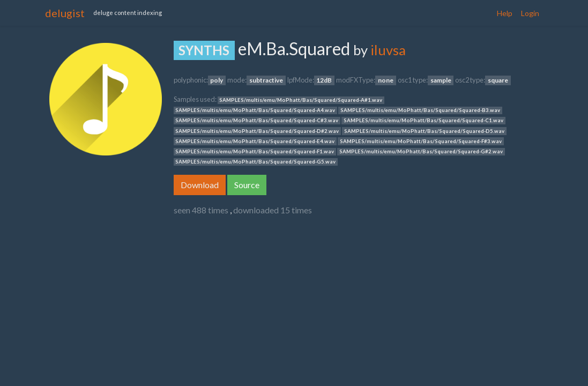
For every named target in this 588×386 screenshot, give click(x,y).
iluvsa (388, 50)
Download (200, 185)
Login (530, 13)
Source (247, 185)
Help (505, 13)
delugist (65, 13)
